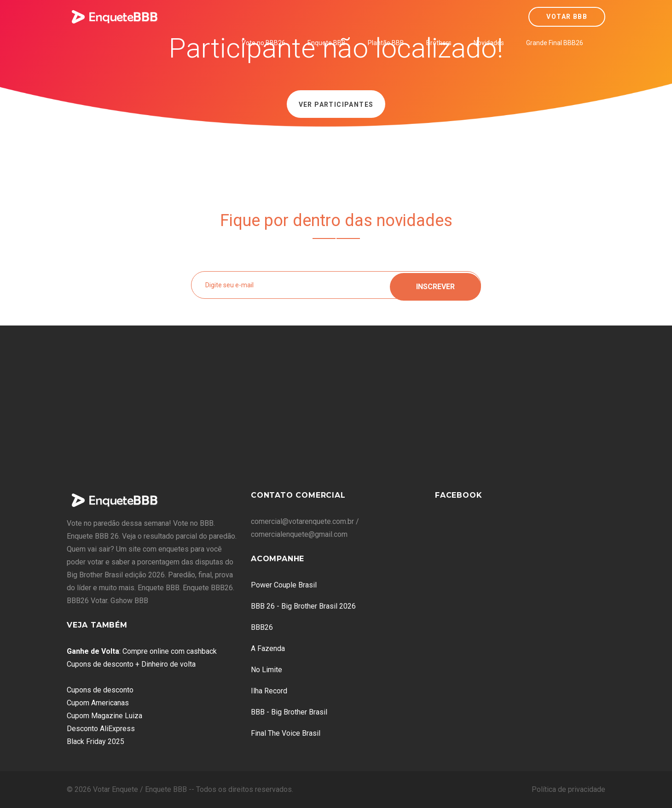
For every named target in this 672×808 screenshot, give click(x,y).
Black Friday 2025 (96, 741)
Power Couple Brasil (284, 585)
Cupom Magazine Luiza (104, 716)
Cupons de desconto (100, 690)
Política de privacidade (568, 789)
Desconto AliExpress (101, 729)
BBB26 (262, 627)
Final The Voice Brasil (286, 733)
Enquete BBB (327, 43)
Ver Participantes (336, 105)
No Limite (266, 670)
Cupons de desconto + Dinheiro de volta (131, 664)
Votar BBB (567, 17)
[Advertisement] (336, 413)
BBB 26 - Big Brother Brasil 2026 (303, 606)
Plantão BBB (386, 43)
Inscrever (435, 285)
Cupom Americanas (98, 703)
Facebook (458, 495)
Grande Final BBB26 (555, 43)
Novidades (489, 43)
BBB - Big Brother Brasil (289, 712)
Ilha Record (269, 691)
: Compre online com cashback (142, 651)
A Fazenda (268, 648)
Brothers (439, 43)
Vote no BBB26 (264, 43)
